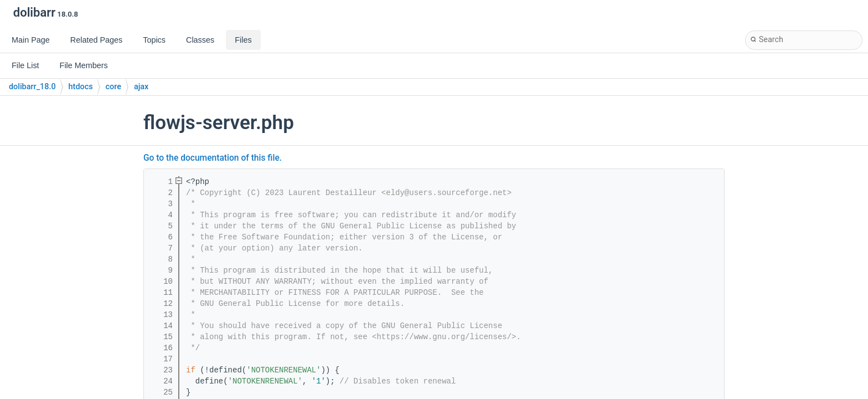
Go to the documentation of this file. (213, 158)
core (113, 87)
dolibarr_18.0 (32, 87)
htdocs (81, 87)
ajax (141, 87)
